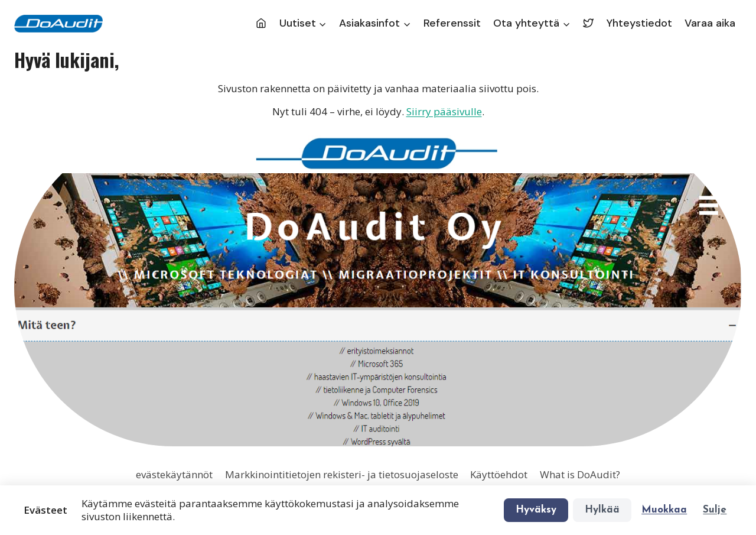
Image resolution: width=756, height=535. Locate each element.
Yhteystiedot (639, 23)
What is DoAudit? (580, 474)
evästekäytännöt (174, 474)
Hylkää (602, 510)
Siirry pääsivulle (444, 111)
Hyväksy (536, 510)
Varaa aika (710, 23)
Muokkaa (664, 510)
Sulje (715, 510)
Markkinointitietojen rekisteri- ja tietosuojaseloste (342, 474)
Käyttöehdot (499, 474)
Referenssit (452, 23)
